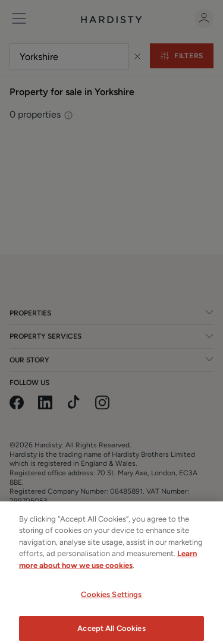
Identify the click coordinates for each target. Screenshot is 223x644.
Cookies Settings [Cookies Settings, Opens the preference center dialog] (111, 599)
